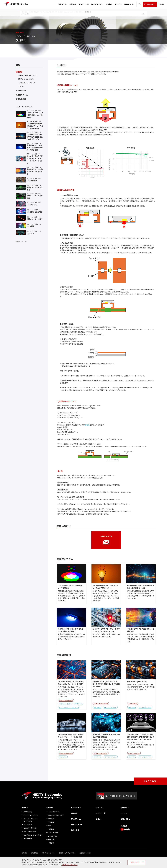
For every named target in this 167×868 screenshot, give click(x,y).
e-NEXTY (99, 813)
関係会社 (51, 839)
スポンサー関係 (53, 833)
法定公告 (24, 853)
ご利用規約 (34, 853)
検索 (140, 4)
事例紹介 (74, 813)
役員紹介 (51, 822)
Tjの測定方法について (27, 83)
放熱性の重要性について (28, 75)
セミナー (99, 819)
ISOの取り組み (53, 836)
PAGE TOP (150, 781)
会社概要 (51, 819)
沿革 (50, 826)
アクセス (124, 813)
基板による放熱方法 (26, 79)
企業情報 (50, 808)
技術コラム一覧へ (22, 242)
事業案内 (25, 808)
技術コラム (100, 808)
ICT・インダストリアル (31, 815)
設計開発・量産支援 (30, 828)
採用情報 (124, 808)
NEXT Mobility (28, 812)
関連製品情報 (21, 99)
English (162, 4)
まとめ (21, 86)
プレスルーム (76, 819)
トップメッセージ (54, 812)
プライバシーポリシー (49, 853)
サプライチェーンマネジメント (33, 835)
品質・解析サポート (30, 831)
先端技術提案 (28, 838)
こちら (87, 425)
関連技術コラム (22, 95)
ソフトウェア (28, 825)
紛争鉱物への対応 (85, 853)
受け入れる (135, 862)
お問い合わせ (151, 4)
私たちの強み (76, 808)
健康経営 (51, 843)
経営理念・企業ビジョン (56, 815)
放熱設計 (19, 72)
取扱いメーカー (77, 824)
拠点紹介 (51, 829)
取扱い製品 (75, 830)
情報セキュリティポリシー (67, 853)
